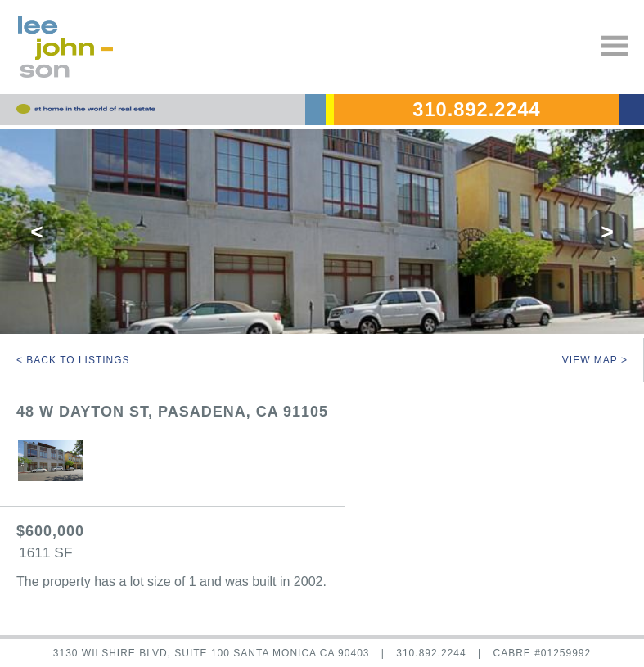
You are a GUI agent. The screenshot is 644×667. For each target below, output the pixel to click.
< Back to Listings (73, 360)
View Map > (595, 360)
